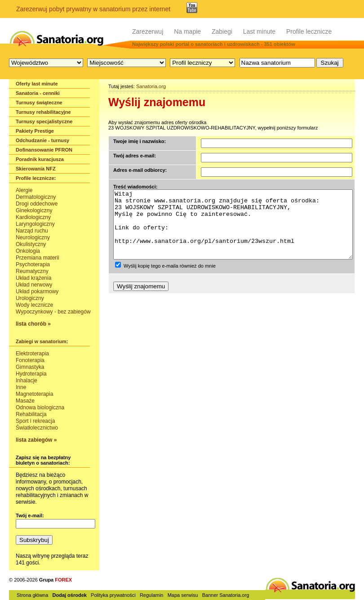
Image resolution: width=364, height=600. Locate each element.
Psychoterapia (33, 264)
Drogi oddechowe (37, 204)
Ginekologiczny (34, 210)
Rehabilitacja (31, 414)
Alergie (24, 190)
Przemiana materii (38, 258)
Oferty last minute (37, 84)
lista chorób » (33, 324)
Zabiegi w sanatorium (41, 341)
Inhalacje (27, 381)
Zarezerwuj (148, 31)
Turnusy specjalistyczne (44, 121)
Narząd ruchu (32, 231)
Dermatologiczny (36, 197)
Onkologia (28, 251)
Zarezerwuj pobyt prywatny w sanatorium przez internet (93, 9)
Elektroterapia (32, 354)
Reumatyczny (32, 271)
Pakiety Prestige (35, 131)
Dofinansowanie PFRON (44, 150)
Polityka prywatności (113, 595)
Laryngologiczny (35, 224)
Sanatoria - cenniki (38, 93)
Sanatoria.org (151, 86)
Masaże (25, 401)
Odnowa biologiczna (40, 407)
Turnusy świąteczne (39, 103)
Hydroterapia (31, 374)
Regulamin (152, 595)
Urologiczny (30, 298)
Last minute (259, 31)
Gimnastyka (30, 367)
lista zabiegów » (36, 440)
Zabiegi (222, 31)
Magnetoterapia (34, 394)
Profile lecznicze (309, 31)
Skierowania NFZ (36, 169)
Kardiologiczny (33, 217)
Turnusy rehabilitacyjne (43, 112)
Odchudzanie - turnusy (42, 140)
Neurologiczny (33, 237)
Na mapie (187, 31)
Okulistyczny (31, 244)
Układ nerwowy (34, 285)
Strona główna (32, 595)
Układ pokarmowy (37, 291)
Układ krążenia (33, 278)
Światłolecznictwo (37, 428)
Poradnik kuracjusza (40, 159)
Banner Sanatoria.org (226, 595)
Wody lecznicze (34, 305)
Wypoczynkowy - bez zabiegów (53, 312)
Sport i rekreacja (35, 421)
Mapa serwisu (183, 595)
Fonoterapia (30, 360)
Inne (21, 387)
